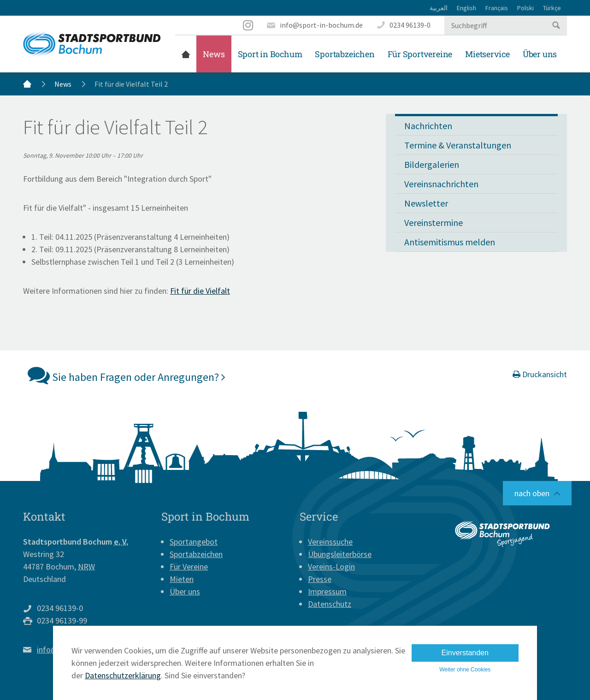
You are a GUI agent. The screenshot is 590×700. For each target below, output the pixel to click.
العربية (439, 8)
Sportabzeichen (345, 54)
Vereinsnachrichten (441, 184)
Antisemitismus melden (450, 242)
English (466, 8)
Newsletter (426, 203)
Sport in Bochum (270, 54)
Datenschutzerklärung (123, 675)
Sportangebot (194, 542)
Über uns (540, 54)
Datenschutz (330, 604)
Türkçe (552, 8)
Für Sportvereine (420, 54)
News (214, 54)
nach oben (532, 493)
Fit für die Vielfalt (200, 291)
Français (497, 8)
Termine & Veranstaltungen (458, 145)
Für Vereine (189, 567)
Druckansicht (540, 374)
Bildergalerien (432, 164)
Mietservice (487, 54)
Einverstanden (465, 653)
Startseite (186, 54)
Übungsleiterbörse (340, 554)
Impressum (327, 591)
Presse (320, 579)
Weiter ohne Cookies (465, 670)
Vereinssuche (330, 542)
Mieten (182, 579)
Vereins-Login (331, 567)
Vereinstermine (434, 222)
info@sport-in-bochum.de (321, 25)
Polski (525, 8)
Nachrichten (428, 126)
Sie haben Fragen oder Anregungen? (127, 375)
